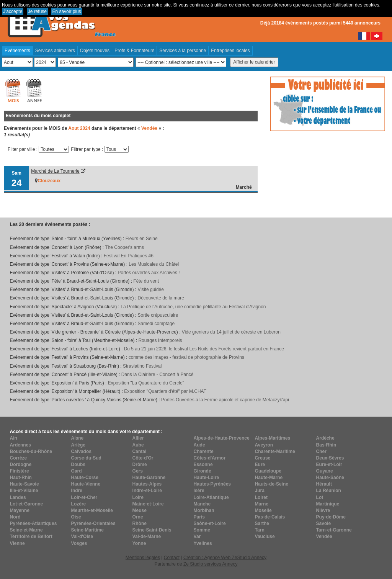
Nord (15, 517)
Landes (18, 497)
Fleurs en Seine (142, 239)
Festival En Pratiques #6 (129, 256)
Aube (138, 445)
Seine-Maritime (87, 530)
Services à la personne (183, 51)
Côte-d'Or (143, 458)
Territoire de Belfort (31, 536)
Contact (172, 558)
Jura (260, 491)
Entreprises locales (230, 51)
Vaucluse (265, 536)
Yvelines (203, 543)
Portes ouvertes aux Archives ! (149, 273)
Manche (202, 504)
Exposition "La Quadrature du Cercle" (146, 383)
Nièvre (323, 510)
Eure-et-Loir (329, 465)
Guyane (325, 471)
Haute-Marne (269, 478)
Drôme (140, 465)
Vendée (324, 536)
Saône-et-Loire (210, 523)
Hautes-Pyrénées (212, 484)
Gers (138, 471)
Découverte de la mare (161, 298)
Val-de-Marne (147, 536)
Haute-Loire (207, 478)
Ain (14, 438)
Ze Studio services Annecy (210, 564)
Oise (76, 517)
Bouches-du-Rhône (31, 451)
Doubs (78, 465)
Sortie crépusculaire (158, 315)
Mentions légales (143, 558)
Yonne (139, 543)
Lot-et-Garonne (27, 504)
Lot (320, 497)
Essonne (203, 465)
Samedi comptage (156, 324)
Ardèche (325, 438)
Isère (199, 491)
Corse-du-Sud (86, 458)
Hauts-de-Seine (272, 484)
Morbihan (204, 510)
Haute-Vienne (86, 484)
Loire (138, 497)
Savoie (324, 523)
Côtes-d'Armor (210, 458)
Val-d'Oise (82, 536)
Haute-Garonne (149, 478)
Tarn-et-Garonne (334, 530)
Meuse (140, 510)
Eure (260, 465)
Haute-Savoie (24, 484)
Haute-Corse (85, 478)
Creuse (263, 458)
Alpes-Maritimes (273, 438)
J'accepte (13, 11)
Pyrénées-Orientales (93, 523)
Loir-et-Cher (84, 497)
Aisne (78, 438)
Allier (138, 438)
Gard (77, 471)
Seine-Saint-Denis (152, 530)
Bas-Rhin (326, 445)
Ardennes (20, 445)
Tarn (260, 530)
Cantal (140, 451)
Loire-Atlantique (211, 497)
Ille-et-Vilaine (24, 491)
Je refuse (37, 11)
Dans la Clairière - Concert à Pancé (158, 375)
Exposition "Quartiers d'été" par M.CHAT (165, 391)
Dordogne (21, 465)
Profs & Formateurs (134, 51)
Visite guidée (151, 289)
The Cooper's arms (124, 247)
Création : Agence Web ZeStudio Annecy (225, 558)
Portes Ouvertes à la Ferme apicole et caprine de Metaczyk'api (225, 400)
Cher (321, 451)
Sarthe (262, 523)
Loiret (261, 497)
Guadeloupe (268, 471)
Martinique (328, 504)
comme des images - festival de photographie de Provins (186, 357)
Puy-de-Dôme (331, 517)
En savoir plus (66, 11)
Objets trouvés (95, 51)
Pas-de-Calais (270, 517)
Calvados (81, 451)
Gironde (203, 471)
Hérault (324, 484)
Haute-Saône (330, 478)
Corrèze (19, 458)
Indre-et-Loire (147, 491)
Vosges (79, 543)
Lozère (79, 504)
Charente (204, 451)
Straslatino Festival (142, 366)
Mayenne (20, 510)
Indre (77, 491)
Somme (202, 530)
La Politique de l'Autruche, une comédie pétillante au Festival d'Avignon (193, 307)
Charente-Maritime (275, 451)
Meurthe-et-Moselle (92, 510)
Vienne (17, 543)
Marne (262, 504)
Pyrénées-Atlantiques (33, 523)
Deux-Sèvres (330, 458)
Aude (199, 445)
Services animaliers (55, 51)
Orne (138, 517)
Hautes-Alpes (147, 484)
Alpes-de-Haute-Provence (222, 438)
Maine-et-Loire (148, 504)
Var (197, 536)
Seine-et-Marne (26, 530)
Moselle (263, 510)
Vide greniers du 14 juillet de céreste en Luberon (231, 332)
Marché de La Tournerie (55, 171)
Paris (199, 517)
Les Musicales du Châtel (154, 264)
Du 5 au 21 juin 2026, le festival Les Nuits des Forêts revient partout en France (204, 349)
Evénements (17, 51)
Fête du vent (146, 281)
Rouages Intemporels (160, 340)
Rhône (140, 523)
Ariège (78, 445)
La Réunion (329, 491)
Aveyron (264, 445)
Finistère (20, 471)
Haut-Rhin (21, 478)
